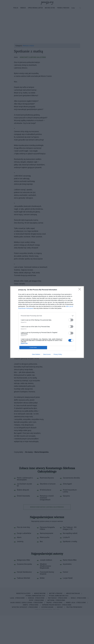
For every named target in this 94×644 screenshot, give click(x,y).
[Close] (80, 290)
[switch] (71, 320)
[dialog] (47, 322)
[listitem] (47, 316)
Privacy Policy (58, 354)
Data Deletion (36, 354)
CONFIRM (33, 348)
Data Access (47, 354)
